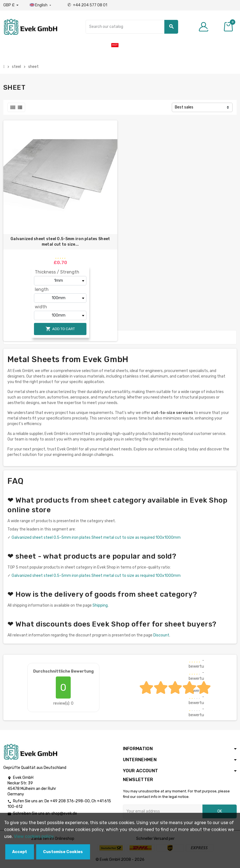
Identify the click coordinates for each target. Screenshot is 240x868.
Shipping (100, 605)
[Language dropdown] (41, 5)
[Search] (132, 27)
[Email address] (163, 811)
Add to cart (60, 329)
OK (220, 811)
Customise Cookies (63, 852)
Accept (20, 852)
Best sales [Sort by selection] (184, 107)
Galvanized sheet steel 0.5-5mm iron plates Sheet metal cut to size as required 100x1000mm (96, 537)
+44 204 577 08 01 (87, 5)
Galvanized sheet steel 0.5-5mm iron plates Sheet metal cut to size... (60, 242)
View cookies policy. (34, 836)
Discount (161, 635)
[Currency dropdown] (11, 5)
